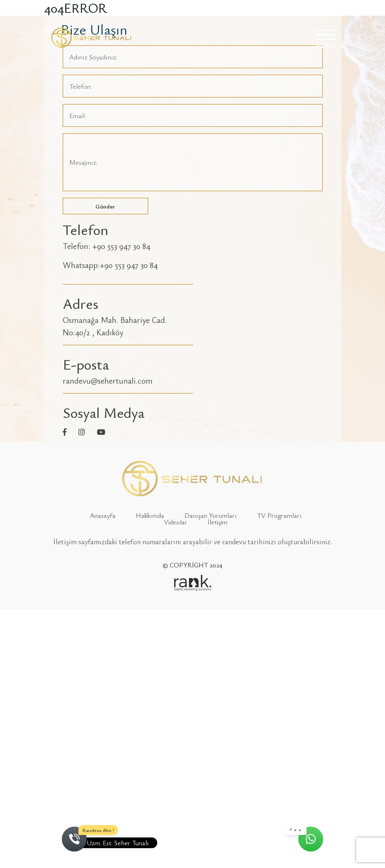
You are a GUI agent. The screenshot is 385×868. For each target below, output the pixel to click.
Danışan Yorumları (211, 515)
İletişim (217, 522)
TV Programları (279, 515)
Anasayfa (103, 515)
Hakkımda (150, 515)
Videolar (176, 522)
